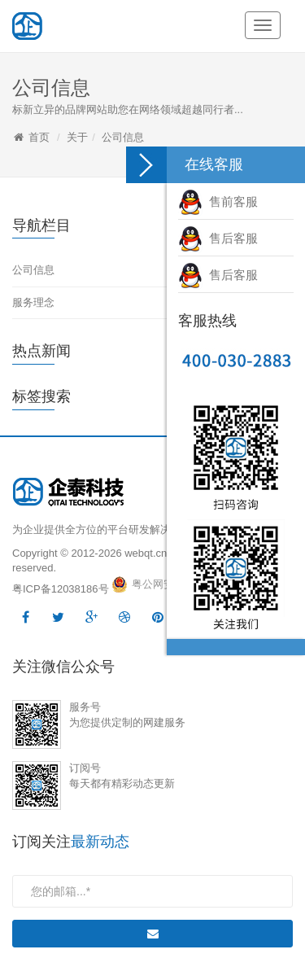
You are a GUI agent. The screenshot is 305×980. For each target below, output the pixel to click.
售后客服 (218, 238)
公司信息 (123, 137)
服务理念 (33, 302)
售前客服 (218, 201)
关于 (77, 137)
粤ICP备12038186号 (61, 589)
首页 (39, 137)
